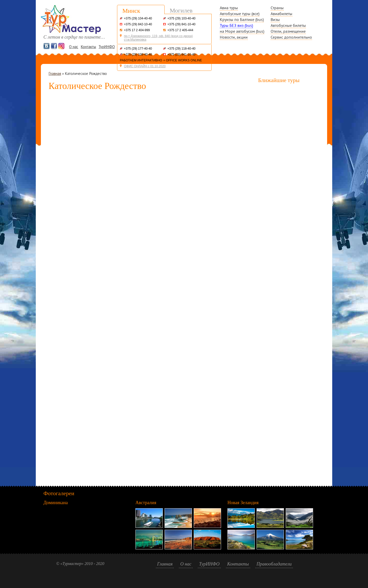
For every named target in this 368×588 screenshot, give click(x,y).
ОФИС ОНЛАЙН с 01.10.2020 (145, 66)
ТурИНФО (107, 47)
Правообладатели (274, 564)
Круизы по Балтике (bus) (242, 19)
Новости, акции (234, 37)
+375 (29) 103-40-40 (181, 18)
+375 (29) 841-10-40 (181, 24)
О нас (74, 47)
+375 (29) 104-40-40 (138, 18)
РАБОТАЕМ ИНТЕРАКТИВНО (141, 60)
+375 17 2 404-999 (137, 30)
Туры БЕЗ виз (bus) (236, 25)
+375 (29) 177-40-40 (138, 49)
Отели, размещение (288, 31)
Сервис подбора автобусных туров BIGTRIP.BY (151, 282)
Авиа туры (229, 8)
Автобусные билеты (288, 25)
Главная (55, 73)
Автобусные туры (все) (240, 14)
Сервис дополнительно (291, 37)
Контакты (88, 47)
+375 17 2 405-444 (180, 30)
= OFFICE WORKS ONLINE (183, 60)
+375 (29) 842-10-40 (138, 24)
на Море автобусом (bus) (242, 31)
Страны (277, 8)
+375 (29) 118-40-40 (181, 49)
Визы (275, 19)
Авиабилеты (281, 14)
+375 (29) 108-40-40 (138, 54)
